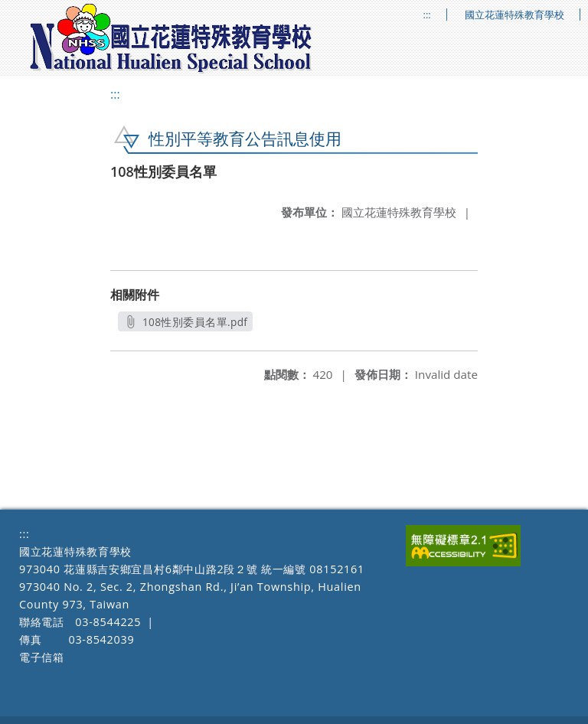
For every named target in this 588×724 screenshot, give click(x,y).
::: (427, 15)
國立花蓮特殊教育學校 (514, 15)
